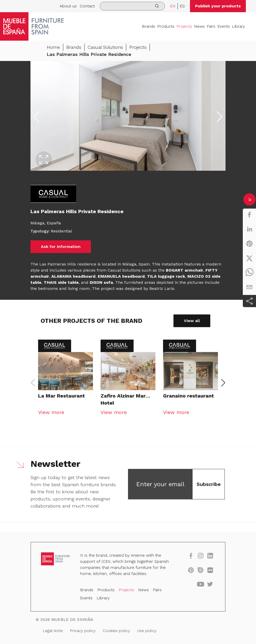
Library (238, 26)
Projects (184, 26)
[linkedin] (249, 229)
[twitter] (249, 258)
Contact (87, 6)
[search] (132, 6)
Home (53, 47)
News (199, 26)
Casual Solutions (105, 47)
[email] (249, 287)
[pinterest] (249, 244)
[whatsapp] (249, 273)
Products (166, 26)
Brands (149, 26)
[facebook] (249, 215)
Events (224, 26)
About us (68, 6)
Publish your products (218, 6)
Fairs (211, 26)
